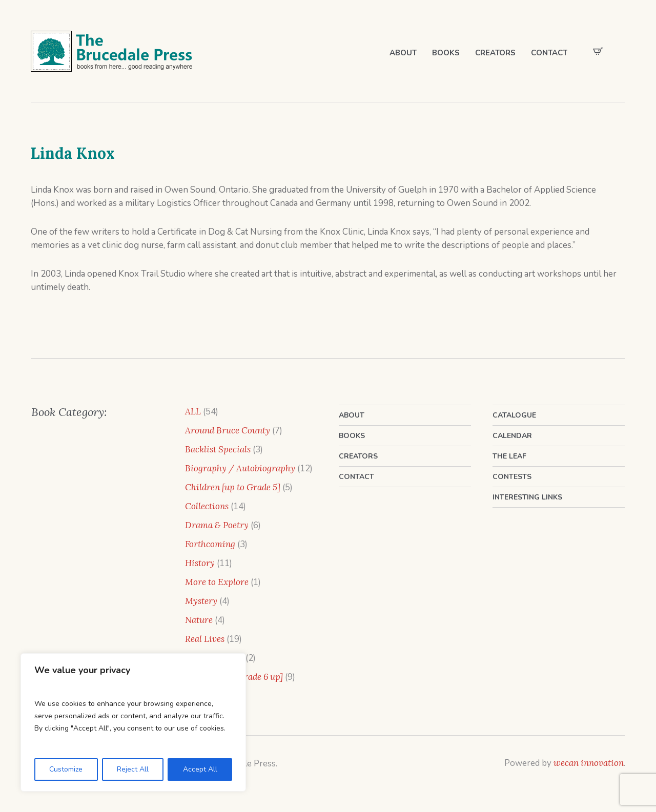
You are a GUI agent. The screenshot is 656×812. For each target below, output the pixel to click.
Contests (512, 477)
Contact (356, 477)
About (352, 415)
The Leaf (509, 456)
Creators (358, 456)
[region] (133, 722)
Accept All (200, 769)
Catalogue (514, 415)
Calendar (512, 436)
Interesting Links (527, 497)
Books (352, 436)
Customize (66, 769)
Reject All (133, 769)
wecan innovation (589, 763)
